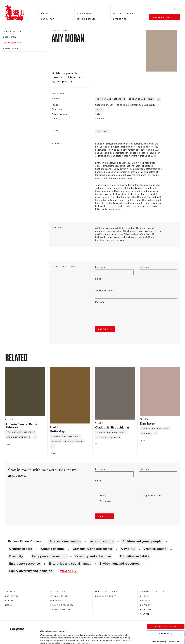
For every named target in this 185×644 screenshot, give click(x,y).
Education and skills (141, 99)
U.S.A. (100, 110)
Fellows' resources (125, 13)
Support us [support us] (12, 596)
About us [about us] (10, 592)
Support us (120, 19)
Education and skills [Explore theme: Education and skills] (135, 556)
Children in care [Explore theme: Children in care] (21, 549)
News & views (85, 13)
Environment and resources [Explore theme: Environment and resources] (120, 564)
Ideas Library (9, 37)
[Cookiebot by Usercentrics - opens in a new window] (17, 608)
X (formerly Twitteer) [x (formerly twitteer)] (153, 592)
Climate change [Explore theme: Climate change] (53, 549)
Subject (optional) (104, 290)
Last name (144, 267)
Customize (166, 612)
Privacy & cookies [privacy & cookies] (106, 596)
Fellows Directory (12, 43)
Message (100, 302)
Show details (43, 634)
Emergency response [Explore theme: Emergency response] (25, 564)
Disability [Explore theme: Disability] (16, 556)
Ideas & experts (86, 19)
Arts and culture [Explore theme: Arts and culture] (102, 542)
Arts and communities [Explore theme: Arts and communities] (65, 542)
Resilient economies (18, 437)
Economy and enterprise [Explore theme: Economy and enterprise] (93, 556)
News (103, 496)
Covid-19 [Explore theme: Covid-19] (128, 549)
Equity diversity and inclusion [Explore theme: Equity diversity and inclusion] (31, 571)
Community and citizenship (67, 441)
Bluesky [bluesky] (145, 596)
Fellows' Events (11, 49)
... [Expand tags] (159, 99)
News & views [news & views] (58, 592)
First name (101, 267)
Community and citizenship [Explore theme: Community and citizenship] (92, 549)
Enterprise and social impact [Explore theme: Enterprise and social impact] (70, 564)
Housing (146, 433)
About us (46, 13)
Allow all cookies (166, 605)
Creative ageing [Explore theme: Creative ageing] (155, 549)
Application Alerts (153, 496)
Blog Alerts (105, 501)
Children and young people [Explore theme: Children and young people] (142, 542)
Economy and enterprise (111, 99)
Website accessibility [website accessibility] (108, 592)
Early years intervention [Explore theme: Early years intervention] (49, 556)
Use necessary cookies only (166, 620)
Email (98, 279)
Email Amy (102, 131)
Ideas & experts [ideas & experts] (12, 31)
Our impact (48, 19)
